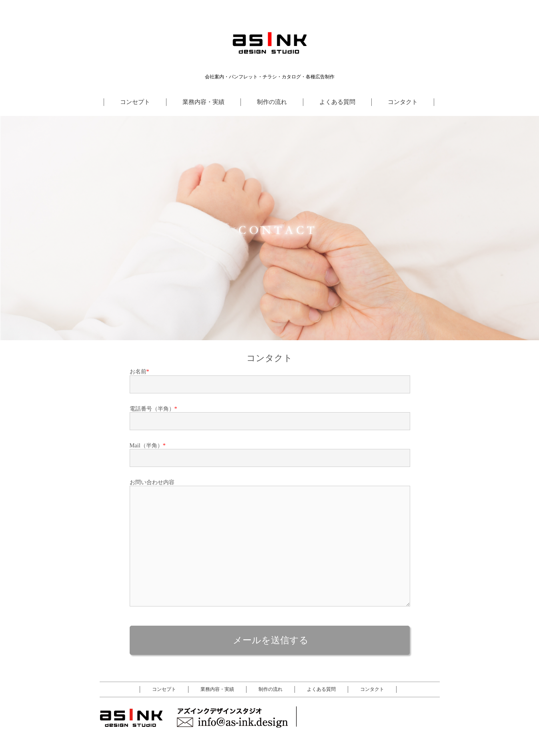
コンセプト (135, 102)
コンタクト (403, 102)
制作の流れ (272, 102)
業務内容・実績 (203, 102)
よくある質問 (337, 102)
